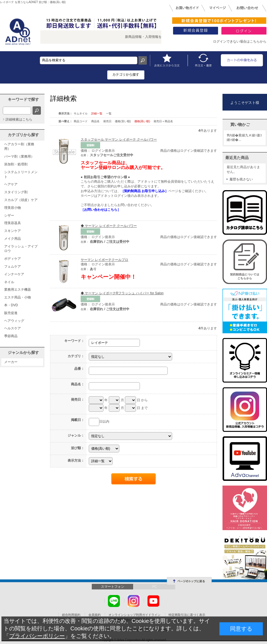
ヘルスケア (13, 328)
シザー (9, 216)
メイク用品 (13, 239)
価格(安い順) (123, 121)
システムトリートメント (21, 174)
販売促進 (11, 313)
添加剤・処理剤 (16, 164)
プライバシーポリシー (37, 636)
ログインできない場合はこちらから (240, 41)
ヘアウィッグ (14, 321)
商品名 (96, 121)
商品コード (81, 121)
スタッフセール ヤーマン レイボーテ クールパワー (119, 139)
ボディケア (13, 259)
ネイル (9, 282)
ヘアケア (11, 184)
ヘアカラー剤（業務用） (19, 147)
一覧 (109, 113)
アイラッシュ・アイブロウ (21, 249)
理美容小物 (13, 208)
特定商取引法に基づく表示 (187, 615)
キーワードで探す (23, 99)
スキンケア (13, 231)
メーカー (11, 362)
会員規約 (95, 615)
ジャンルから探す (23, 352)
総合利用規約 (71, 615)
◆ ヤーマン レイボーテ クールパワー (109, 226)
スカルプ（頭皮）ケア (21, 200)
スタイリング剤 (16, 192)
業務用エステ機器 (18, 290)
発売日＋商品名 (163, 121)
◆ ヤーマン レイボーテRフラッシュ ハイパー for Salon (122, 293)
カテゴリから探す (23, 135)
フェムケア (13, 266)
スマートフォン (113, 587)
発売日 (108, 121)
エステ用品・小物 (18, 297)
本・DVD (11, 305)
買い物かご (240, 124)
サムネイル (81, 113)
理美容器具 (13, 223)
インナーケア (14, 274)
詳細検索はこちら (19, 119)
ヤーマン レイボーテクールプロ (104, 260)
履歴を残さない (241, 179)
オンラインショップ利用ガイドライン (134, 615)
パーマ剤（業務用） (19, 156)
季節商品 (11, 336)
